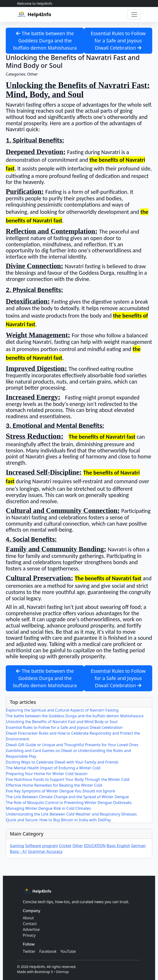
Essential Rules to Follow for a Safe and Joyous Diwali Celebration (118, 41)
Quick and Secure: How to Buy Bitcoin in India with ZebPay (58, 820)
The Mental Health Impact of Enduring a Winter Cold (53, 768)
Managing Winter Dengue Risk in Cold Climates (49, 808)
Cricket (65, 846)
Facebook (48, 951)
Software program (42, 846)
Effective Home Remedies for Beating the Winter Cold (54, 785)
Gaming (17, 846)
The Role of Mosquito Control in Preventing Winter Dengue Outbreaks (69, 803)
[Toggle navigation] (134, 14)
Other (78, 846)
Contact (30, 924)
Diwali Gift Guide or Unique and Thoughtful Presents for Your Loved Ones (72, 745)
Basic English (118, 846)
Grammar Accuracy (45, 851)
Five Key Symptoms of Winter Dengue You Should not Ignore (61, 791)
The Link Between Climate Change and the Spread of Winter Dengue (67, 797)
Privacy (29, 935)
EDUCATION (95, 846)
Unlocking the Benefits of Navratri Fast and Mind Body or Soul (62, 722)
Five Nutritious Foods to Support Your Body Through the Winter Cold (68, 779)
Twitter (29, 951)
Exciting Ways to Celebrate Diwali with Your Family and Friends (62, 762)
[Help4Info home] (34, 14)
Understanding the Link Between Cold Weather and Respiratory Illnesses (71, 814)
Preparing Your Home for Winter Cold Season (47, 774)
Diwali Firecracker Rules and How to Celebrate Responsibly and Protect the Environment (73, 736)
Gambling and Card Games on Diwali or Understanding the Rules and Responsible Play (68, 753)
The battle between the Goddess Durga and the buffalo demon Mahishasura (45, 41)
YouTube (68, 951)
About (28, 918)
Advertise (31, 929)
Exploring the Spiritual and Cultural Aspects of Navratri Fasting (62, 710)
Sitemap (62, 972)
